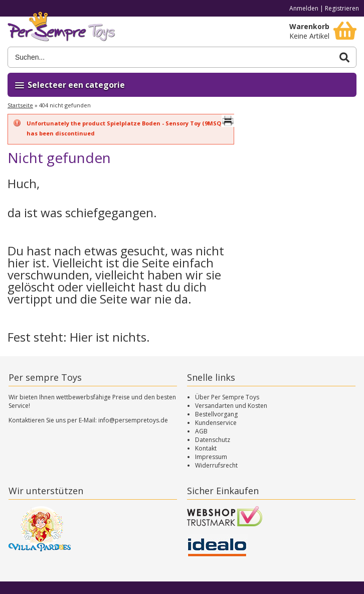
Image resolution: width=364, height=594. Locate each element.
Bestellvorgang (216, 414)
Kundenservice (216, 423)
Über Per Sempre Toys (227, 397)
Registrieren (342, 8)
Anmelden (304, 8)
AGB (201, 431)
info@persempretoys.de (133, 420)
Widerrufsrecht (216, 465)
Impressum (211, 457)
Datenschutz (213, 440)
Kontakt (206, 448)
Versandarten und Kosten (231, 406)
